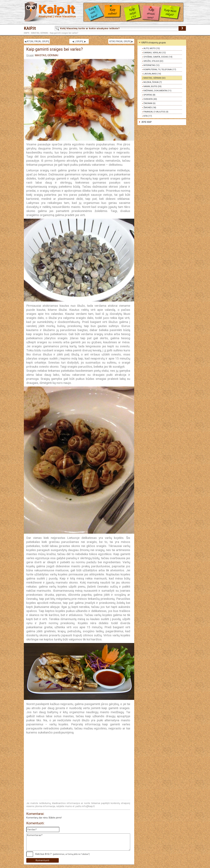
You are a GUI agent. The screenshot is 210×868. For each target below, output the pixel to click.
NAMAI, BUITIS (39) (152, 86)
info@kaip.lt (88, 806)
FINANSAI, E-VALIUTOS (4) (156, 112)
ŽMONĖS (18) (150, 107)
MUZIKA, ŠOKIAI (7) (153, 82)
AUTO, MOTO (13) (152, 48)
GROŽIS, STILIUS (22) (153, 61)
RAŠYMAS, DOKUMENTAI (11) (157, 91)
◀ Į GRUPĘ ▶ (79, 41)
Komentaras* (78, 842)
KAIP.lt (30, 28)
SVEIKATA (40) (150, 99)
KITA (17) (148, 116)
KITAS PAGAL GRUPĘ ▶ (121, 41)
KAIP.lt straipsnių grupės (154, 43)
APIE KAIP (147, 122)
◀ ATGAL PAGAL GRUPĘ (37, 41)
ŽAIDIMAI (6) (149, 103)
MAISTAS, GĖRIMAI (40, 33)
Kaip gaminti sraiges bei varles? (64, 33)
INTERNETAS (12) (151, 65)
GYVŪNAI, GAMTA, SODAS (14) (158, 57)
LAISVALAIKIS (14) (152, 74)
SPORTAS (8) (149, 95)
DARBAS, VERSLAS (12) (155, 53)
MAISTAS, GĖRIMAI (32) (154, 78)
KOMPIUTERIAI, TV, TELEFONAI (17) (160, 69)
